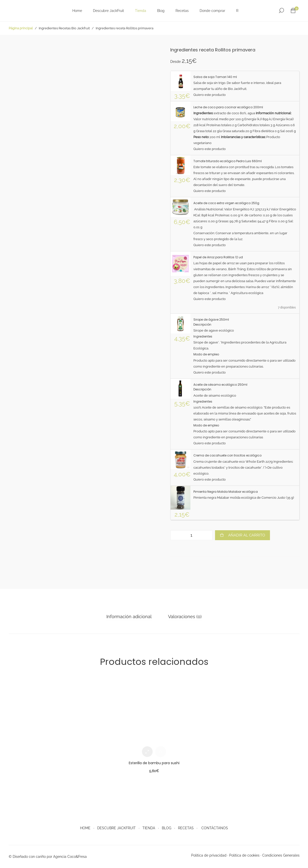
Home (77, 11)
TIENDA (149, 828)
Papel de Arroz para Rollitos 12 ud (218, 257)
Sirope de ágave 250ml (211, 320)
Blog (161, 11)
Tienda (140, 11)
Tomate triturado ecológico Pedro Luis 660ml (228, 161)
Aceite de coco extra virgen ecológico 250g (226, 203)
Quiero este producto (210, 95)
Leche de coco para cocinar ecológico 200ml (228, 107)
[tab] (129, 617)
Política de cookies (244, 855)
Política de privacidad (209, 855)
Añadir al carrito (247, 535)
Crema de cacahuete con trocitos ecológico (227, 455)
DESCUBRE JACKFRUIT (116, 828)
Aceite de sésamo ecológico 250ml (220, 385)
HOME (85, 828)
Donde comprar (212, 11)
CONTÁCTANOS (215, 828)
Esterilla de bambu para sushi (154, 763)
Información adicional (129, 617)
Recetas (182, 11)
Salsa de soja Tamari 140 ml (215, 77)
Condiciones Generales (281, 855)
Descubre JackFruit (108, 11)
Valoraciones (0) (185, 617)
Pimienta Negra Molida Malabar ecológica (226, 492)
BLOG (167, 828)
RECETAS (186, 828)
